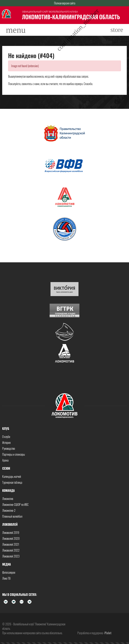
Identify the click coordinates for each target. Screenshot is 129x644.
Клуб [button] (6, 429)
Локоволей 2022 (11, 550)
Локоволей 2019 (11, 533)
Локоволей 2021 (11, 544)
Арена (5, 460)
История (6, 443)
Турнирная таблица (12, 482)
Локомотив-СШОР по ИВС (15, 505)
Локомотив (8, 499)
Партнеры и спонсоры (14, 454)
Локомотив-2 (9, 510)
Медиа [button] (7, 564)
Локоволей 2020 (11, 538)
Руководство (9, 448)
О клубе (6, 437)
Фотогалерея (9, 572)
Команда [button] (8, 491)
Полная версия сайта (65, 3)
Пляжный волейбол (12, 516)
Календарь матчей (12, 476)
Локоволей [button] (10, 524)
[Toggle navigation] (16, 30)
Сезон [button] (6, 468)
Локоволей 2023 (11, 556)
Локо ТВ (6, 578)
